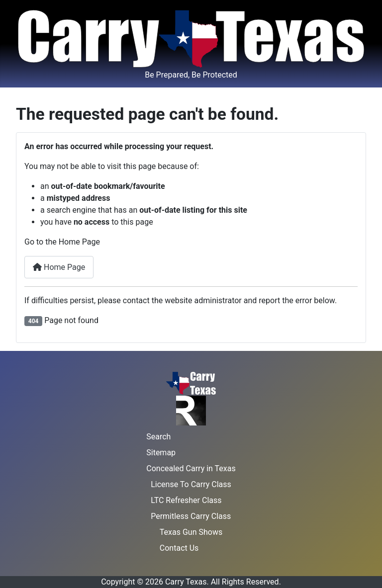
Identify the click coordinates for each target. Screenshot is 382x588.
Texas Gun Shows (191, 532)
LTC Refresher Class (186, 500)
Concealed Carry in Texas (191, 468)
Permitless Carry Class (191, 516)
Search (158, 437)
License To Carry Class (191, 484)
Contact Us (179, 548)
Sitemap (161, 453)
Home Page (59, 267)
